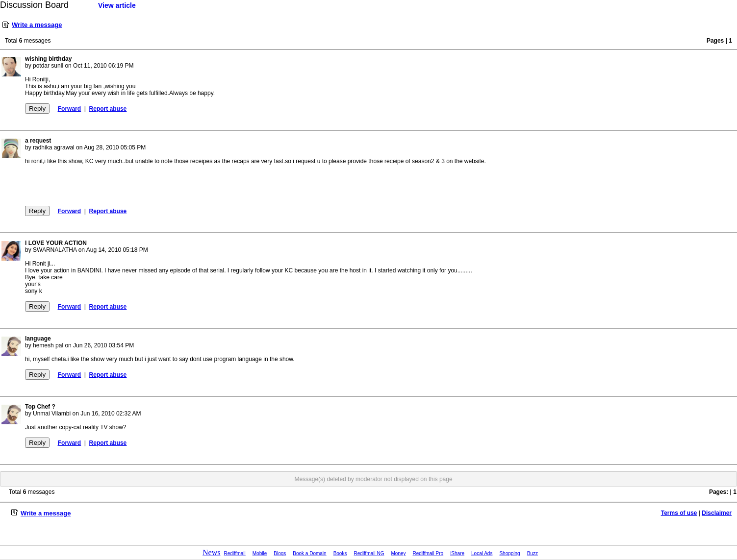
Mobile (260, 553)
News (211, 552)
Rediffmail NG (369, 553)
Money (399, 553)
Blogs (280, 553)
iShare (457, 553)
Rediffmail (235, 553)
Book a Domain (309, 553)
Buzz (533, 553)
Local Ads (482, 553)
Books (340, 553)
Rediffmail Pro (428, 553)
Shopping (509, 553)
